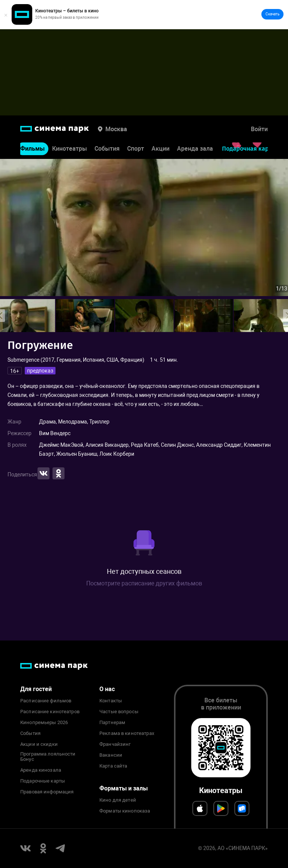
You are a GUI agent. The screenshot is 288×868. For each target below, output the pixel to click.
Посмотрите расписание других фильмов (144, 583)
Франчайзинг (115, 744)
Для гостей (36, 689)
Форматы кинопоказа (125, 811)
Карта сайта (113, 766)
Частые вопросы (119, 712)
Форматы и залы (124, 788)
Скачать (272, 14)
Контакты (111, 701)
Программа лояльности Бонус (48, 757)
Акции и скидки (39, 744)
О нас (107, 689)
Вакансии (111, 755)
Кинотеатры (70, 149)
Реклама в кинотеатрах (127, 733)
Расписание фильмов (46, 701)
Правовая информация (47, 792)
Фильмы (32, 149)
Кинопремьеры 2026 (44, 723)
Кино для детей (118, 800)
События (107, 149)
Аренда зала (195, 149)
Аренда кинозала (41, 770)
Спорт (136, 149)
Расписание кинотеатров (50, 712)
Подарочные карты (43, 781)
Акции (160, 149)
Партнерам (112, 723)
